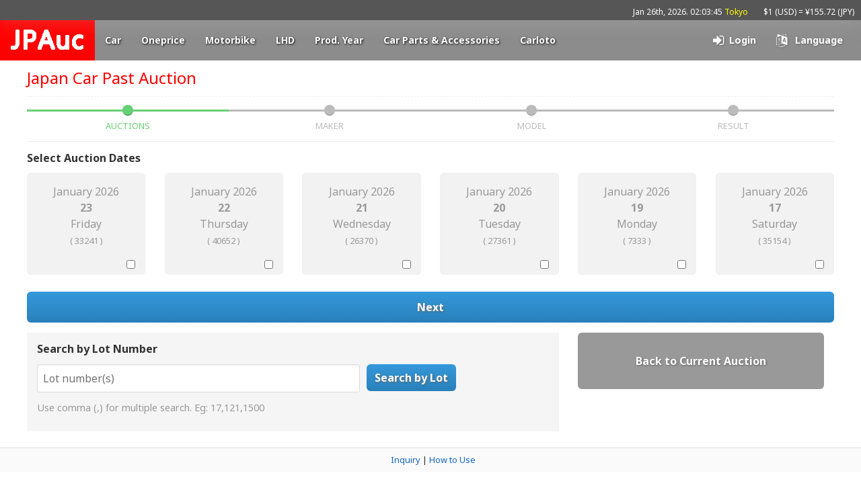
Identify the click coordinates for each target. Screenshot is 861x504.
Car (113, 40)
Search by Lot (411, 378)
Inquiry (406, 460)
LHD (285, 40)
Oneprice (163, 40)
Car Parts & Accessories (442, 40)
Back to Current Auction (701, 361)
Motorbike (230, 40)
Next (430, 307)
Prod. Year (339, 40)
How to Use (452, 460)
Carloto (538, 40)
